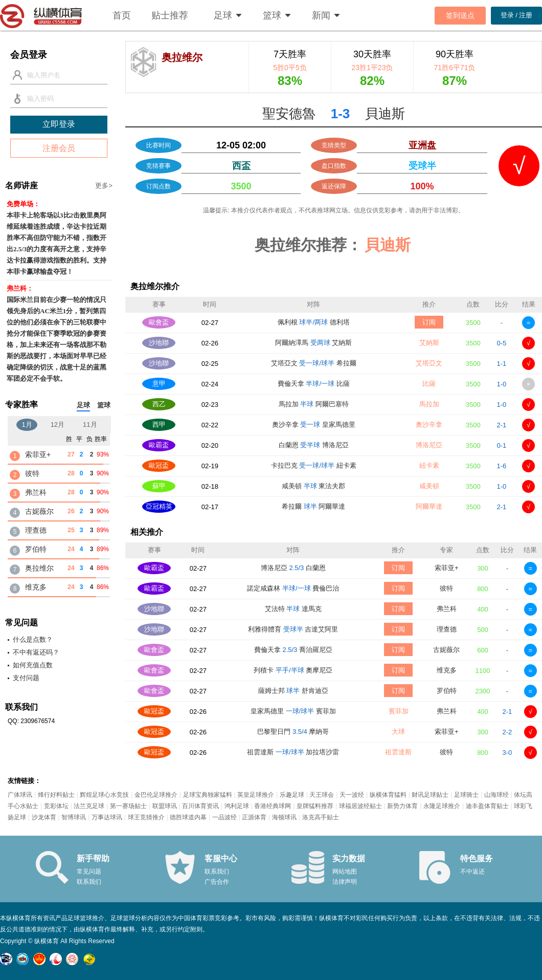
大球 (398, 732)
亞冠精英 (159, 506)
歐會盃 (159, 322)
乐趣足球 (292, 795)
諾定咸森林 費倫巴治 (293, 588)
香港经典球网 (273, 806)
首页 (122, 15)
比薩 (429, 384)
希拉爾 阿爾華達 (313, 506)
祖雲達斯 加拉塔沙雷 (293, 752)
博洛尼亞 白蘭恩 (293, 568)
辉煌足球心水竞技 (104, 795)
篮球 (272, 15)
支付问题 (26, 678)
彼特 (446, 588)
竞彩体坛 (56, 806)
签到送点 (460, 15)
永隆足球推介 (442, 806)
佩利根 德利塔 (314, 322)
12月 (58, 424)
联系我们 (89, 882)
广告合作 (217, 882)
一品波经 (224, 817)
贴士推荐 (170, 15)
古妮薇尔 (446, 650)
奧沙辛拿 (429, 424)
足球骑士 (466, 795)
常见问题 (89, 872)
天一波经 (352, 795)
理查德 (447, 629)
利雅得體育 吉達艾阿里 (293, 629)
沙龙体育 (44, 817)
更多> (104, 186)
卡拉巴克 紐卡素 (314, 465)
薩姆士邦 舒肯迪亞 (293, 691)
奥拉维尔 (39, 568)
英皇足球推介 (256, 795)
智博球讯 (74, 817)
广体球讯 (20, 795)
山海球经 (496, 795)
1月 (27, 424)
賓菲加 (399, 711)
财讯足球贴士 (430, 795)
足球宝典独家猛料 (208, 795)
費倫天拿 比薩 (314, 384)
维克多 (447, 670)
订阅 (429, 322)
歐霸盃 (159, 445)
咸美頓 (429, 486)
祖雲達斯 (398, 752)
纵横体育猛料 (388, 795)
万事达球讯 (107, 817)
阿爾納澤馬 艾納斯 (313, 343)
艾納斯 (429, 343)
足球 (223, 15)
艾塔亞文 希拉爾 (314, 363)
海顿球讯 (284, 817)
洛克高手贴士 (321, 817)
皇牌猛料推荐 (315, 806)
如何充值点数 (33, 665)
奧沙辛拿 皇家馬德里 (314, 424)
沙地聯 (159, 343)
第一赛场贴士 (128, 806)
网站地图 (345, 872)
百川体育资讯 (200, 806)
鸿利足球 (237, 806)
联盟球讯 (165, 806)
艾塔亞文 (429, 363)
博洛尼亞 (429, 445)
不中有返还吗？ (36, 652)
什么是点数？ (33, 639)
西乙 (159, 404)
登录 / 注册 (517, 15)
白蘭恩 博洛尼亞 (314, 445)
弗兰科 (447, 609)
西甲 (159, 424)
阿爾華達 (429, 506)
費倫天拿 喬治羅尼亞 (293, 650)
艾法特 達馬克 (293, 609)
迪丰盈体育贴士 (487, 806)
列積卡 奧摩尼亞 (293, 670)
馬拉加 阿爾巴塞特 (314, 404)
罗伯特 (447, 691)
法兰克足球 (89, 806)
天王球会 (322, 795)
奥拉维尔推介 (155, 286)
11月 (90, 424)
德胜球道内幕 (188, 817)
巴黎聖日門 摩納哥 (293, 732)
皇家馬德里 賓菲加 (293, 711)
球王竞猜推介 (146, 817)
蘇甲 (159, 486)
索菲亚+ (447, 568)
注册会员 (59, 148)
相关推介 (147, 532)
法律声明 (345, 882)
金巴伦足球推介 (156, 795)
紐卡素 (429, 465)
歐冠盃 (159, 465)
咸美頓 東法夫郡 (313, 486)
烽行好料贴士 (56, 795)
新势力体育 (402, 806)
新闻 (321, 15)
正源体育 (254, 817)
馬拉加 (429, 404)
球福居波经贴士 (360, 806)
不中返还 (472, 872)
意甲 (159, 384)
